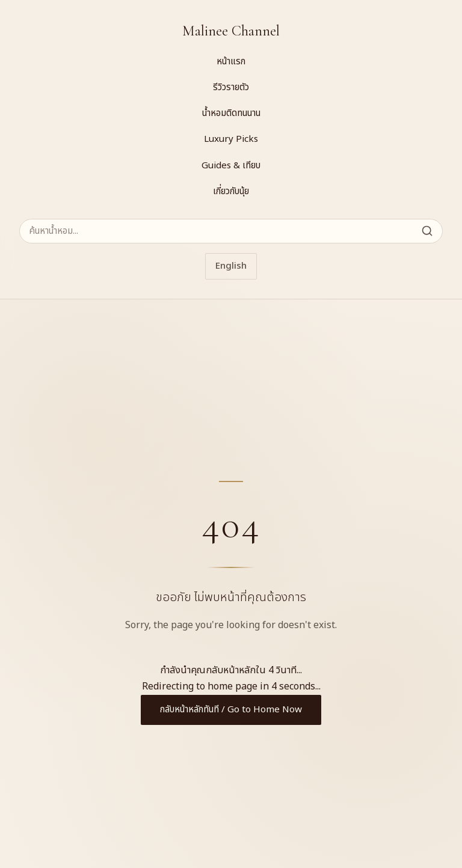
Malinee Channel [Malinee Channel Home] (231, 31)
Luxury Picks (231, 139)
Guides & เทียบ (231, 166)
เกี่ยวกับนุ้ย (231, 191)
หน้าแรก (231, 62)
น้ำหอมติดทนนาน (231, 113)
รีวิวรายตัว (231, 87)
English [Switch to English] (231, 266)
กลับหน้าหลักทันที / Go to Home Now (231, 710)
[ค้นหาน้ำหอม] (231, 231)
